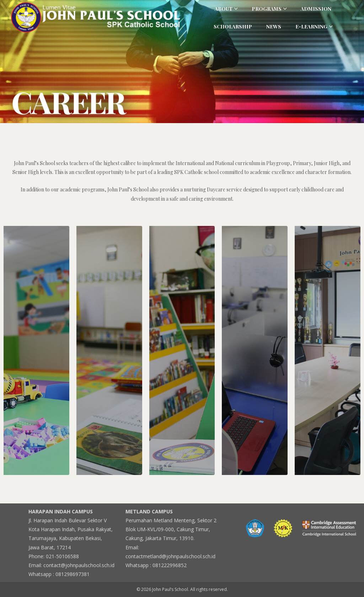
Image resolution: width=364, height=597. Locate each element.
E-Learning (311, 27)
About (224, 9)
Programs (267, 9)
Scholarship (233, 27)
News (274, 27)
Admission (316, 9)
